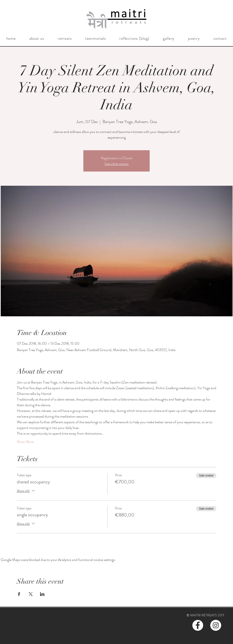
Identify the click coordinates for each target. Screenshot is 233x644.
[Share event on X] (31, 594)
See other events (116, 164)
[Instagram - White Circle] (216, 625)
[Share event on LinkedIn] (42, 594)
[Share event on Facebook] (19, 594)
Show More (25, 442)
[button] (37, 38)
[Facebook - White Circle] (198, 625)
